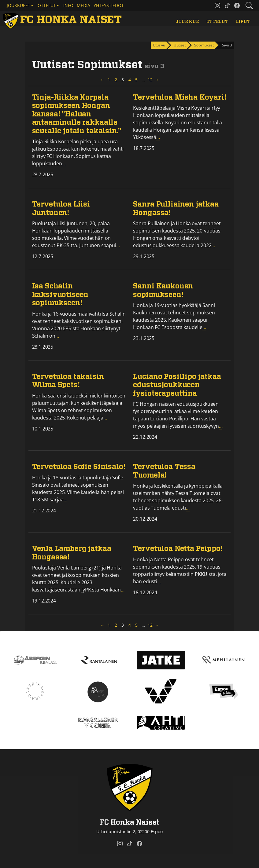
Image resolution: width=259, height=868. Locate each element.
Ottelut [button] (47, 5)
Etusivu (159, 45)
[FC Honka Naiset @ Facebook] (237, 5)
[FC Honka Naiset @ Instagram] (217, 5)
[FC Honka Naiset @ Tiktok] (227, 5)
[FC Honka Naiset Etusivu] (63, 20)
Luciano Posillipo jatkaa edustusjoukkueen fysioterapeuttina (177, 385)
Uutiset (180, 45)
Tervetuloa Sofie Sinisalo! (79, 467)
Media (83, 5)
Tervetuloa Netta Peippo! (178, 549)
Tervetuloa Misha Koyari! (179, 98)
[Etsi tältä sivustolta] (249, 5)
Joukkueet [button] (18, 5)
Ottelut (217, 22)
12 (150, 79)
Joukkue (187, 22)
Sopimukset (204, 45)
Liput (243, 22)
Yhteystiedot (109, 5)
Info (68, 5)
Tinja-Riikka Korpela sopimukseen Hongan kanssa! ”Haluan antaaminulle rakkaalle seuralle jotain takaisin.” (77, 114)
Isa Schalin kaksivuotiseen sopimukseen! (60, 295)
